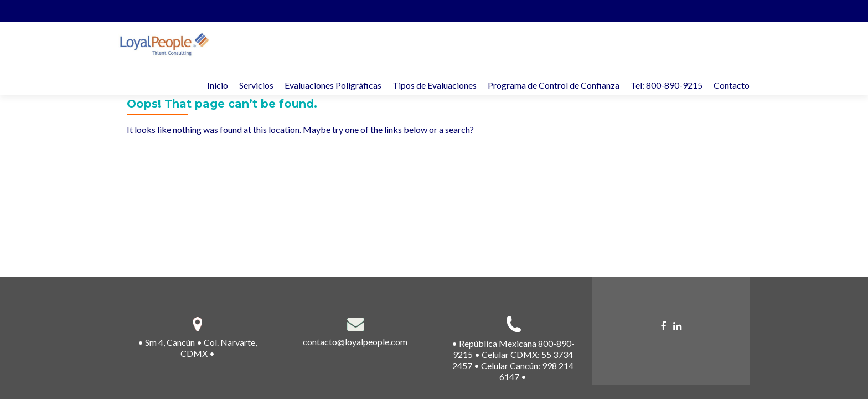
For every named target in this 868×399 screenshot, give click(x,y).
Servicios (256, 85)
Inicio (218, 85)
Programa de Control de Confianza (554, 85)
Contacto (732, 85)
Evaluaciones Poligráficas (333, 85)
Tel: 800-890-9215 (666, 85)
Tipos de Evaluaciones (435, 85)
